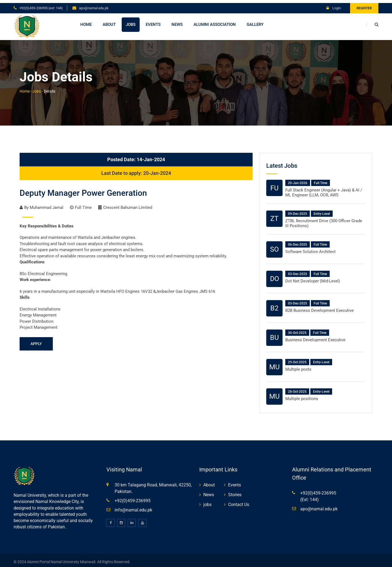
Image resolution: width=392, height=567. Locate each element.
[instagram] (121, 520)
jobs (207, 502)
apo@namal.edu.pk (94, 5)
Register (364, 5)
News (177, 22)
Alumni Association (215, 22)
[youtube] (142, 520)
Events (153, 22)
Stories (235, 492)
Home (86, 22)
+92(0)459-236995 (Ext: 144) (41, 5)
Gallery (255, 22)
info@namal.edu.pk (133, 507)
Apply (36, 341)
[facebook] (111, 520)
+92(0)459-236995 (133, 498)
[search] (372, 22)
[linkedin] (132, 520)
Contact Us (239, 502)
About (109, 22)
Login (334, 5)
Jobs (131, 22)
